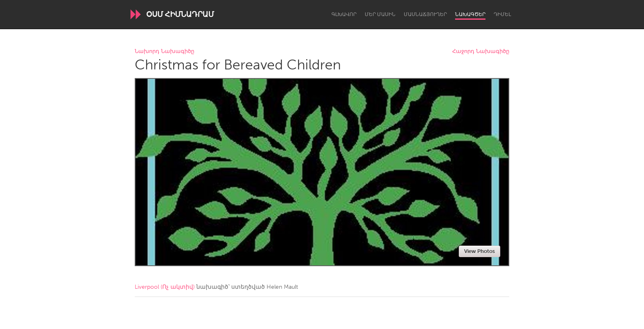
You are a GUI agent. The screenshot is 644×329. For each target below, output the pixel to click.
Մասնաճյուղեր (425, 14)
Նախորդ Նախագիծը (164, 52)
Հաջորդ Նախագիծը (481, 52)
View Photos (480, 251)
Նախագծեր (470, 14)
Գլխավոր (344, 14)
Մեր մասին (380, 14)
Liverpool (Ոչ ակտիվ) (165, 287)
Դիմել (502, 14)
